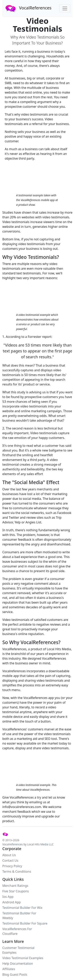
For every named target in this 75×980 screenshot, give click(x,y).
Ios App (8, 897)
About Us (9, 855)
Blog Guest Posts (15, 974)
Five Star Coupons (16, 891)
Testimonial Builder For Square (25, 923)
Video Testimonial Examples (23, 958)
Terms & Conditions (17, 872)
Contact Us (10, 860)
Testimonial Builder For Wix (22, 908)
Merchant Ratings (15, 886)
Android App (12, 902)
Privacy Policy (12, 866)
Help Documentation (18, 963)
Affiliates (9, 969)
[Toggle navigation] (65, 8)
